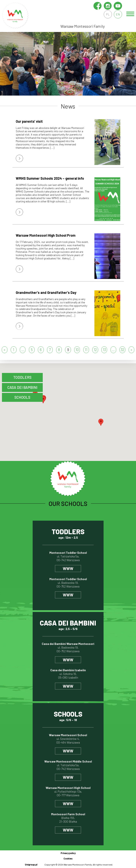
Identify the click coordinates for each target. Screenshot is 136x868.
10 (77, 350)
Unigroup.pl (31, 865)
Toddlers (22, 377)
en (118, 14)
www (68, 568)
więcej (19, 158)
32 (122, 350)
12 (95, 350)
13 (104, 350)
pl (108, 14)
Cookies (68, 859)
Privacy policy (68, 853)
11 (86, 350)
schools (22, 397)
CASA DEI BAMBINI (22, 387)
